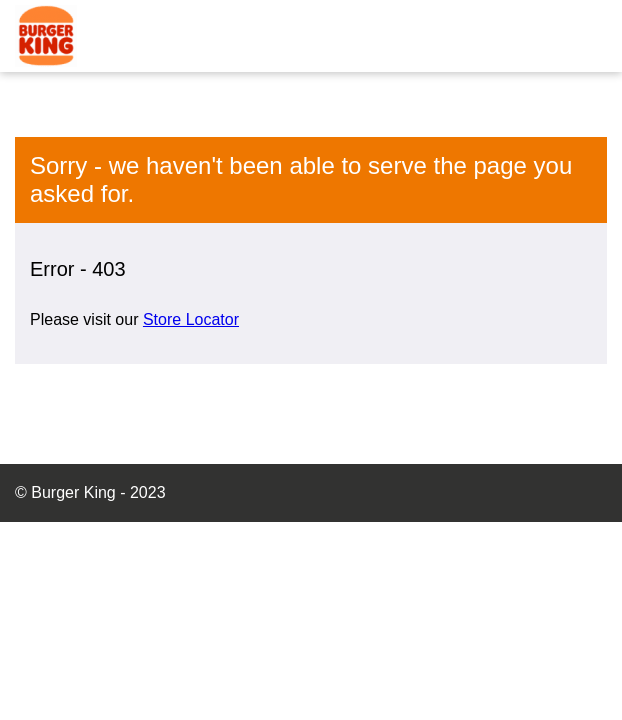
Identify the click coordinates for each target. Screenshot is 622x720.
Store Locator (191, 319)
